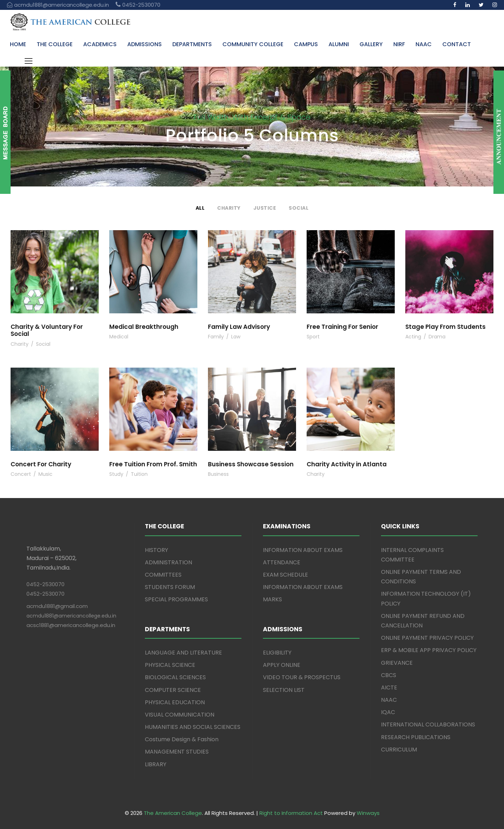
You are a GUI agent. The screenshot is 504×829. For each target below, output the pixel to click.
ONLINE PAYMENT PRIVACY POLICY (427, 638)
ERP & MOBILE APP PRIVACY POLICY (429, 650)
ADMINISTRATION (168, 562)
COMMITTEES (163, 575)
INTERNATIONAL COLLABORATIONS (428, 724)
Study (116, 474)
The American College (173, 813)
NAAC (424, 44)
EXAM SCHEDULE (285, 575)
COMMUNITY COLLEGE (253, 44)
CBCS (389, 675)
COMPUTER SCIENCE (173, 690)
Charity (229, 208)
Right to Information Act (291, 813)
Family (216, 337)
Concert (21, 474)
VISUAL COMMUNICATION (180, 715)
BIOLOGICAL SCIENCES (175, 677)
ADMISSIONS (145, 44)
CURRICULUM (399, 750)
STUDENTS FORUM (170, 587)
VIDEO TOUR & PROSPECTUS (302, 677)
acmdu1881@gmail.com (57, 606)
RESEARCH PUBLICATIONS (416, 737)
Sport (313, 337)
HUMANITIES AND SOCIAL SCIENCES (193, 727)
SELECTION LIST (284, 690)
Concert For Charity (41, 464)
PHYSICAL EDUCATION (175, 702)
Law (236, 337)
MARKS (272, 599)
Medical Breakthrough (144, 327)
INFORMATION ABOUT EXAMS (303, 550)
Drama (437, 337)
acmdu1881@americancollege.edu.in (71, 616)
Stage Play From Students (445, 327)
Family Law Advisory (239, 327)
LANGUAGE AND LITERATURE (183, 653)
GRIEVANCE (397, 663)
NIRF (399, 44)
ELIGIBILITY (277, 653)
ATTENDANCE (282, 562)
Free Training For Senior (342, 327)
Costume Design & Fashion (182, 739)
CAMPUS (306, 44)
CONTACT (457, 44)
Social (299, 208)
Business (218, 474)
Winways (368, 813)
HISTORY (156, 550)
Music (45, 474)
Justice (265, 208)
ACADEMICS (100, 44)
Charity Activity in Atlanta (347, 464)
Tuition (139, 474)
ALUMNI (339, 44)
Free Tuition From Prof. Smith (153, 464)
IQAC (388, 712)
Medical (119, 337)
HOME (18, 44)
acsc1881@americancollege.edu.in (71, 625)
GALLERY (371, 44)
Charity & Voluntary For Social (47, 330)
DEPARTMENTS (192, 44)
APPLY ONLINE (282, 665)
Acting (413, 337)
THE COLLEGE (55, 44)
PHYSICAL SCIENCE (170, 665)
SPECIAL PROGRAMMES (176, 599)
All (200, 208)
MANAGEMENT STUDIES (177, 752)
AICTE (389, 687)
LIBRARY (156, 764)
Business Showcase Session (251, 464)
